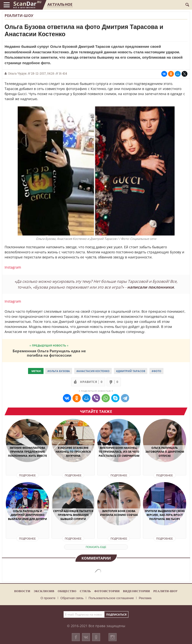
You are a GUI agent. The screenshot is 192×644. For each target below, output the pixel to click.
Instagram (13, 267)
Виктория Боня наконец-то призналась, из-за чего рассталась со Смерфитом (119, 452)
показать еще (96, 547)
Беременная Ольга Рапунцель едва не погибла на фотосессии (49, 353)
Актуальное (60, 4)
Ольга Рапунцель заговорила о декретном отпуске (165, 452)
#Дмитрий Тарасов (131, 371)
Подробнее (27, 475)
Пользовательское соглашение (111, 598)
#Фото (156, 371)
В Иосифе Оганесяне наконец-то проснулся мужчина (73, 452)
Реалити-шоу (19, 15)
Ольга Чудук (17, 73)
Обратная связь (72, 598)
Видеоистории (137, 591)
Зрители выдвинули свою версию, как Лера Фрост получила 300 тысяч (165, 515)
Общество (67, 591)
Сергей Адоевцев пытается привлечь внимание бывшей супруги (73, 515)
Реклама (145, 598)
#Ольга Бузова (59, 371)
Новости (22, 591)
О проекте (48, 598)
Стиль (85, 591)
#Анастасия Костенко (93, 371)
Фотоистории (107, 591)
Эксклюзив (44, 591)
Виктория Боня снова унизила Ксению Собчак (119, 513)
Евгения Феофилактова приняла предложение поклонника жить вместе (27, 452)
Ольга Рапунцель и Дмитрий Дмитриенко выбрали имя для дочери (27, 515)
